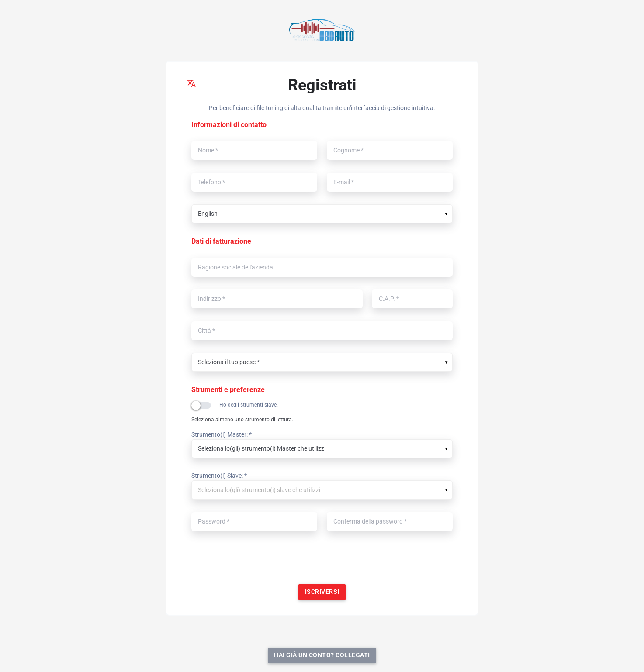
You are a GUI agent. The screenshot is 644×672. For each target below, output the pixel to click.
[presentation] (322, 561)
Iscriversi (322, 592)
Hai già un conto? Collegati (322, 655)
